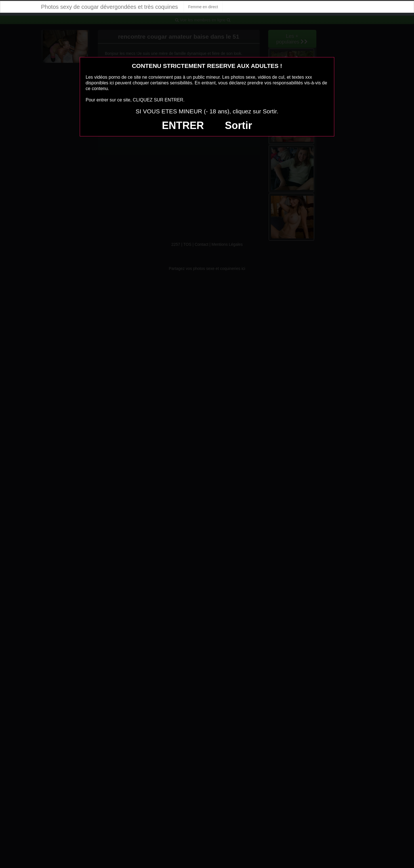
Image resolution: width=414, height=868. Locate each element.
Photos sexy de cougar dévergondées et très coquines (110, 7)
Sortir (238, 125)
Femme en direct (203, 7)
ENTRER (183, 125)
